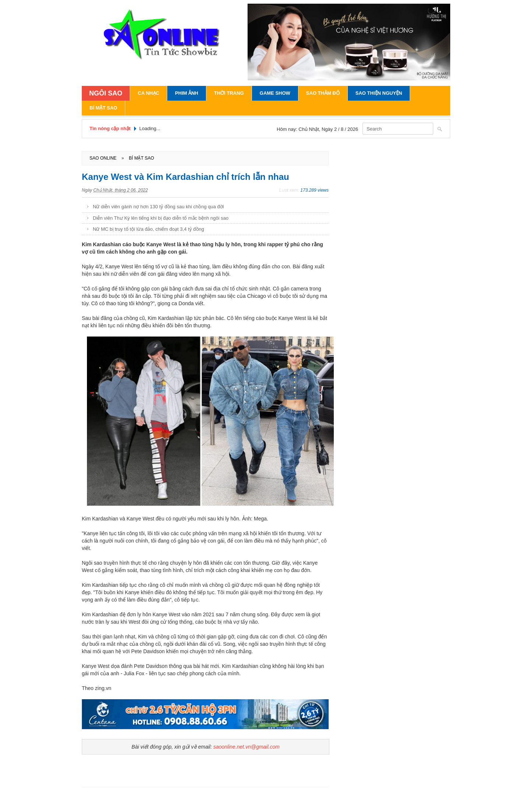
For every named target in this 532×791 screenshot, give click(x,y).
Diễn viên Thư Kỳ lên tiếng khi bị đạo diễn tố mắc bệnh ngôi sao (161, 218)
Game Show (275, 93)
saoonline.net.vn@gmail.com (246, 747)
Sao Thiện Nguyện (379, 93)
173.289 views (314, 190)
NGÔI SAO (106, 93)
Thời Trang (229, 93)
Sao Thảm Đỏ (323, 93)
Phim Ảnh (187, 93)
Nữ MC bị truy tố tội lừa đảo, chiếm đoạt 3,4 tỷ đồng (148, 229)
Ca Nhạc (148, 93)
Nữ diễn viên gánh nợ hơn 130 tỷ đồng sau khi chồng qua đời (158, 207)
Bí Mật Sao (103, 108)
